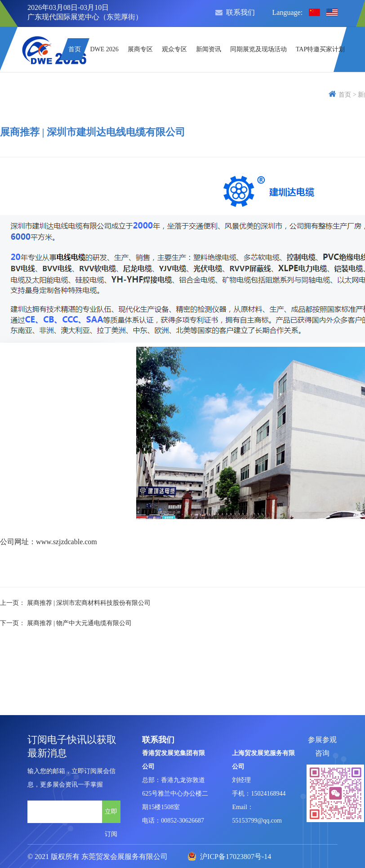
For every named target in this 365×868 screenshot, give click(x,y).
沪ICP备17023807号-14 (229, 857)
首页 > (342, 95)
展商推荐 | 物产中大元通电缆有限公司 (80, 623)
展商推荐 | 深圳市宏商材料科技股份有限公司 (89, 603)
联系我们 (235, 12)
